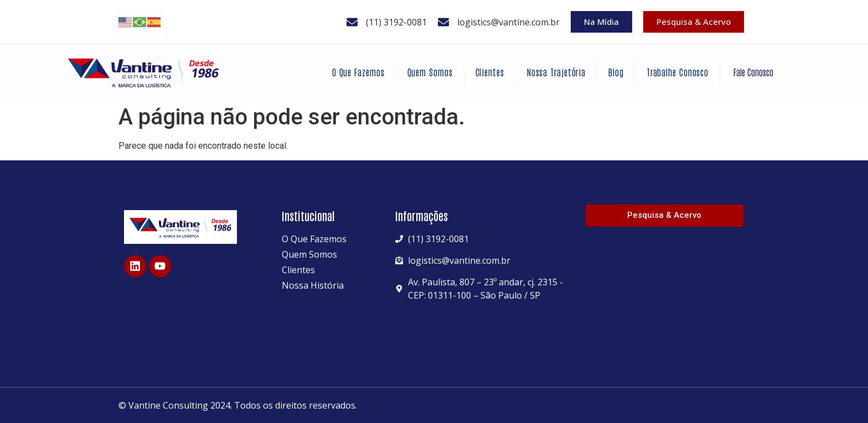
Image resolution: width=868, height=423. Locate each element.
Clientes (490, 72)
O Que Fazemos (358, 72)
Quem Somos (430, 72)
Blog (616, 72)
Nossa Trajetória (556, 72)
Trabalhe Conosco (678, 72)
